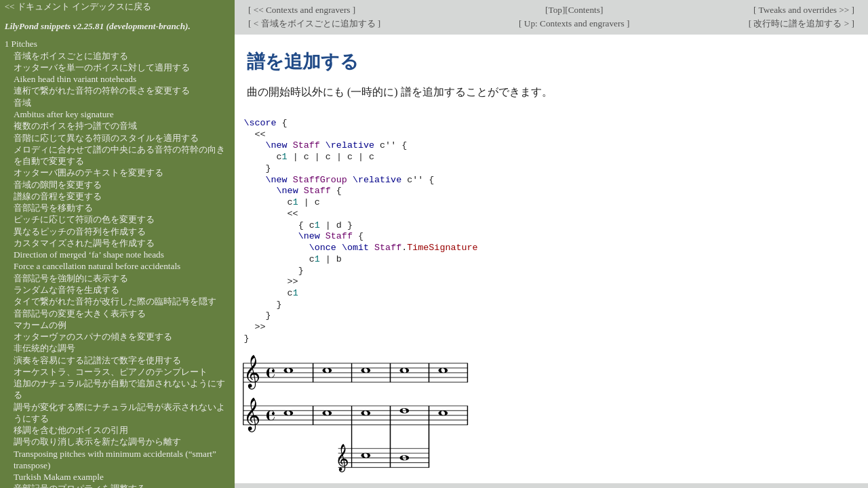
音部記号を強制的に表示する (71, 278)
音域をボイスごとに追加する (71, 56)
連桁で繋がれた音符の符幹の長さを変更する (102, 90)
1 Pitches (21, 44)
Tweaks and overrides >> (804, 10)
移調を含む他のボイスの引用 (71, 430)
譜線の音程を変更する (58, 196)
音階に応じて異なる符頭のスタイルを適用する (106, 138)
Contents (584, 10)
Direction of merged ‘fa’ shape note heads (89, 255)
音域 (22, 103)
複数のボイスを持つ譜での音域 (75, 126)
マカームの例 (40, 325)
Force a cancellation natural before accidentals (97, 266)
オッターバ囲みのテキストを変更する (88, 172)
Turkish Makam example (59, 477)
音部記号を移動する (53, 208)
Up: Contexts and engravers (574, 23)
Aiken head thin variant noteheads (75, 79)
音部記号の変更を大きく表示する (80, 313)
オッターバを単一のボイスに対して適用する (102, 67)
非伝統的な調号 (44, 348)
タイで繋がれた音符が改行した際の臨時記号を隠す (115, 301)
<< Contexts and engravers (301, 10)
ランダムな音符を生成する (66, 290)
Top (555, 10)
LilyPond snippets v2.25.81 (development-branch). (98, 26)
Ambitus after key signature (64, 114)
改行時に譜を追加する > (801, 23)
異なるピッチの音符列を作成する (80, 231)
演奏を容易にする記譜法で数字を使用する (97, 360)
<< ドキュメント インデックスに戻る (78, 6)
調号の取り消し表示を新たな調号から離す (97, 442)
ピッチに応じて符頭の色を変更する (84, 219)
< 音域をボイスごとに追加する (314, 23)
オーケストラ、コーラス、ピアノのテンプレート (111, 372)
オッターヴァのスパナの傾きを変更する (93, 337)
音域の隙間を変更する (58, 185)
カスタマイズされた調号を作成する (84, 243)
